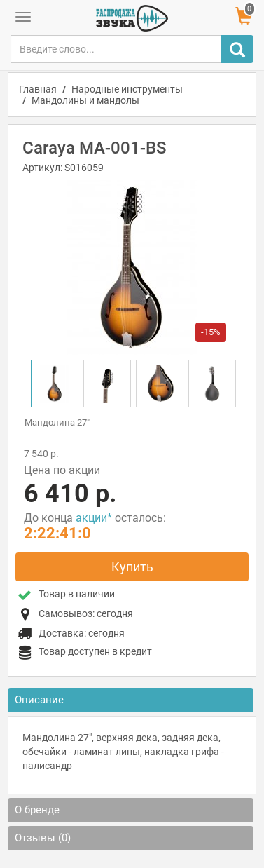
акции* (94, 518)
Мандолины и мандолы (85, 100)
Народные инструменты (127, 89)
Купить (132, 567)
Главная (38, 89)
